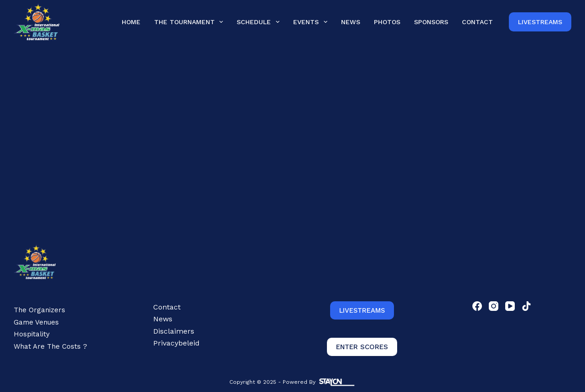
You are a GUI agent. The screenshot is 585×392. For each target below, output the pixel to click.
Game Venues (36, 322)
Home (131, 22)
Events (312, 22)
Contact (477, 22)
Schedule (260, 22)
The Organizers (39, 310)
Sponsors (431, 22)
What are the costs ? (50, 346)
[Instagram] (494, 306)
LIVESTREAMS (362, 310)
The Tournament (191, 22)
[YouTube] (510, 306)
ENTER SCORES (362, 347)
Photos (387, 22)
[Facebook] (477, 306)
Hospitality (32, 334)
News (351, 22)
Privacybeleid (176, 343)
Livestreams (540, 22)
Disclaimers (174, 331)
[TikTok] (526, 306)
